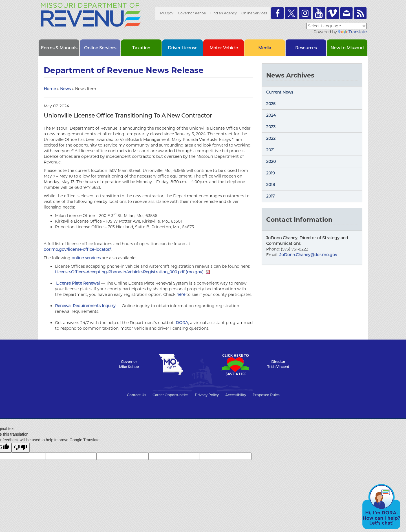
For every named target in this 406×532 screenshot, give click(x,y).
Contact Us (136, 395)
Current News (280, 92)
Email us (347, 13)
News (65, 89)
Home (50, 89)
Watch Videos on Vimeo (333, 13)
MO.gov (167, 13)
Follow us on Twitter (291, 13)
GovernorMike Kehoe (129, 364)
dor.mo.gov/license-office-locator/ (77, 249)
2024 (271, 115)
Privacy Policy (207, 395)
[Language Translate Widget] (337, 26)
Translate (352, 32)
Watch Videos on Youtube (319, 13)
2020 (271, 161)
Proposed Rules (266, 395)
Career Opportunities (170, 395)
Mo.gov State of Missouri (171, 364)
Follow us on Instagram (305, 13)
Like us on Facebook (277, 13)
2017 (270, 196)
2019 (271, 173)
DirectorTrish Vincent (278, 364)
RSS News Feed (360, 13)
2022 (271, 138)
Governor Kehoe (192, 13)
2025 (271, 104)
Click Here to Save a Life (235, 365)
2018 (271, 185)
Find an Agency (224, 13)
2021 (270, 150)
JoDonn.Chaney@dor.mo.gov (308, 255)
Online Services (254, 13)
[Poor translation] (21, 448)
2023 (271, 127)
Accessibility (236, 395)
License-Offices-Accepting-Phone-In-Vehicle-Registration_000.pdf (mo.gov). (133, 272)
